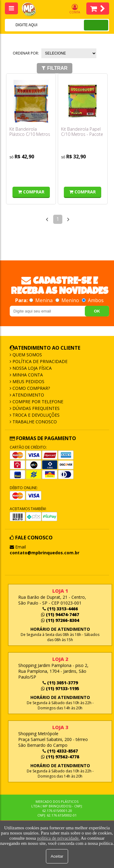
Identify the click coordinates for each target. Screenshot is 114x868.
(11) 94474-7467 (60, 614)
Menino (68, 300)
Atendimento (28, 395)
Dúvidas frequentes (35, 408)
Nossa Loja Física (31, 368)
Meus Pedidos (28, 381)
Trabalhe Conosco (34, 422)
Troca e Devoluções (35, 415)
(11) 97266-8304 (60, 620)
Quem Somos (27, 355)
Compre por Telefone (37, 402)
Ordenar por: (26, 53)
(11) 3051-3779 (60, 683)
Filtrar (55, 68)
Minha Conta (27, 375)
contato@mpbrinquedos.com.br (45, 553)
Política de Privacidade (39, 361)
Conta (75, 9)
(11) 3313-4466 (60, 609)
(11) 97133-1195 (60, 688)
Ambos (93, 300)
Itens (98, 9)
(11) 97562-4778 (60, 757)
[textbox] (36, 25)
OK (97, 311)
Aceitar (57, 856)
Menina (41, 300)
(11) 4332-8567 (60, 751)
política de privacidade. (58, 838)
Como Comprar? (31, 388)
